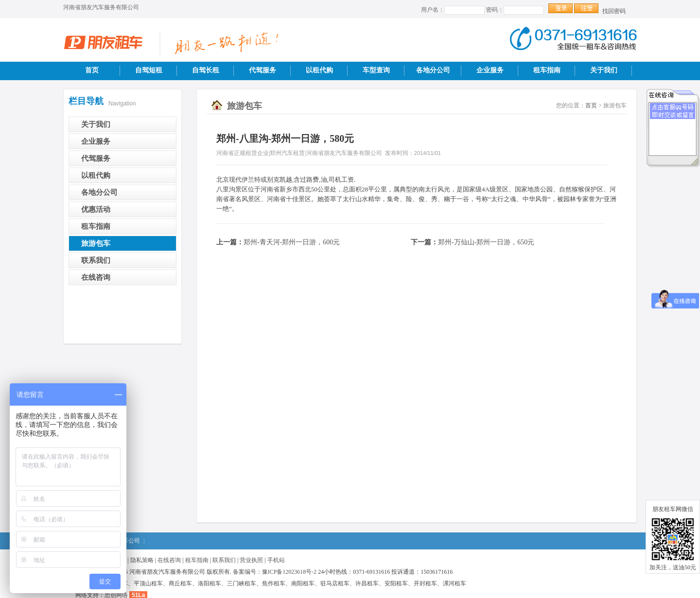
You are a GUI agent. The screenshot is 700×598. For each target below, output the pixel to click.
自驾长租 (206, 70)
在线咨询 (96, 277)
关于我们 (604, 70)
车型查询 (376, 70)
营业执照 (251, 560)
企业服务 (490, 70)
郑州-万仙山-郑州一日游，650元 (486, 242)
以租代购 (319, 70)
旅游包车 (96, 243)
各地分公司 (433, 70)
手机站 (276, 560)
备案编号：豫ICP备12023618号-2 (275, 572)
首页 (92, 70)
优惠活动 (96, 209)
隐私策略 (142, 560)
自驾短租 (149, 70)
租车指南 (547, 70)
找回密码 (614, 11)
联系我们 (96, 260)
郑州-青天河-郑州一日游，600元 (292, 242)
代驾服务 (262, 70)
